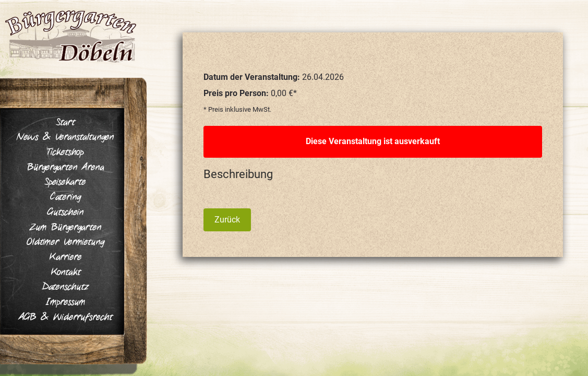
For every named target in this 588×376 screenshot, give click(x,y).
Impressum (65, 302)
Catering (65, 197)
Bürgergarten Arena (65, 168)
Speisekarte (65, 182)
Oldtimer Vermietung (65, 242)
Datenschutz (65, 287)
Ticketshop (65, 152)
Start (65, 123)
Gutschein (65, 213)
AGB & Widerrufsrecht (65, 318)
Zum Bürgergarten (65, 228)
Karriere (65, 257)
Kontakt (65, 273)
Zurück (227, 220)
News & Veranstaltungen (65, 137)
